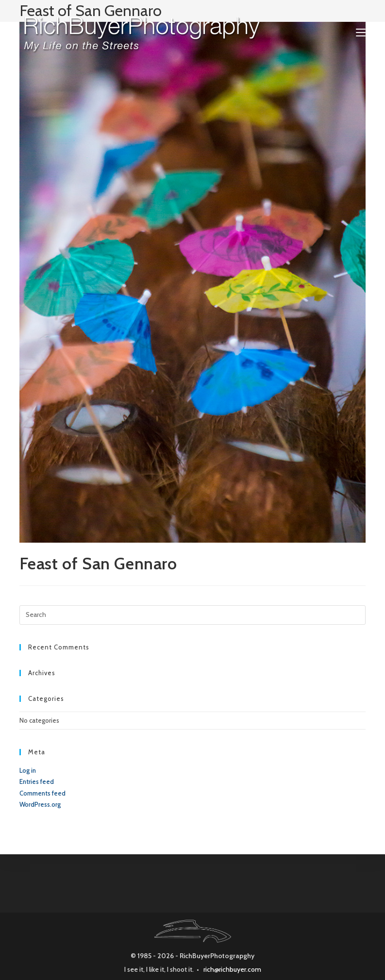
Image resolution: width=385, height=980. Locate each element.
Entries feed (37, 781)
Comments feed (42, 793)
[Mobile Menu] (361, 33)
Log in (28, 770)
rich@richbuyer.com (232, 969)
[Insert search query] (193, 615)
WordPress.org (40, 804)
